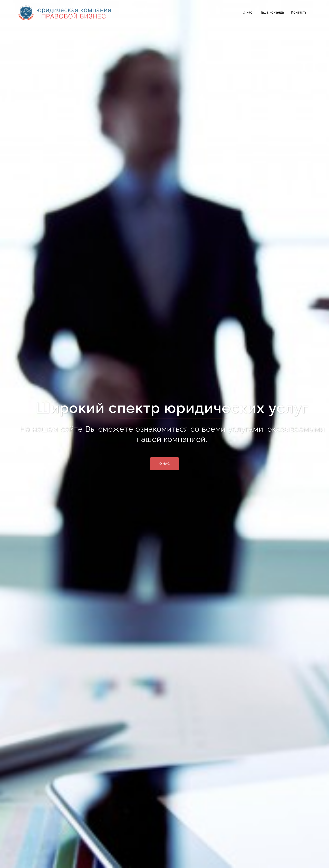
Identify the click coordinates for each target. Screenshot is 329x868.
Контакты (299, 12)
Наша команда (272, 12)
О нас (247, 12)
